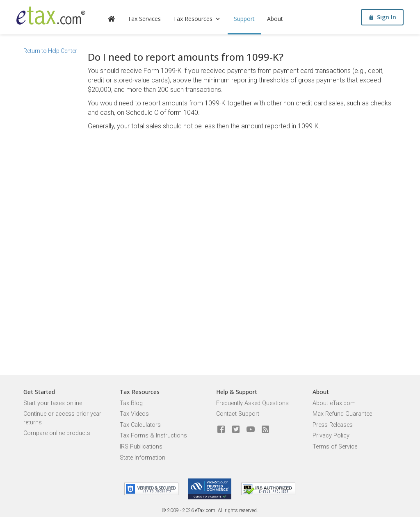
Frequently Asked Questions (252, 403)
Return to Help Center (50, 51)
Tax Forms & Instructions (153, 436)
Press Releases (333, 425)
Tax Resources (197, 19)
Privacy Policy (331, 436)
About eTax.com (334, 403)
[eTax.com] (51, 16)
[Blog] (265, 430)
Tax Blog (131, 403)
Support (244, 19)
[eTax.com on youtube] (251, 430)
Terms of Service (335, 447)
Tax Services (144, 19)
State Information (143, 458)
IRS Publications (141, 447)
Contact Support (238, 414)
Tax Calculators (140, 425)
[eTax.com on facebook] (221, 430)
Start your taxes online (53, 403)
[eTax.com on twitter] (236, 430)
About (275, 19)
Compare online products (57, 433)
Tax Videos (134, 414)
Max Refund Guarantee (342, 414)
